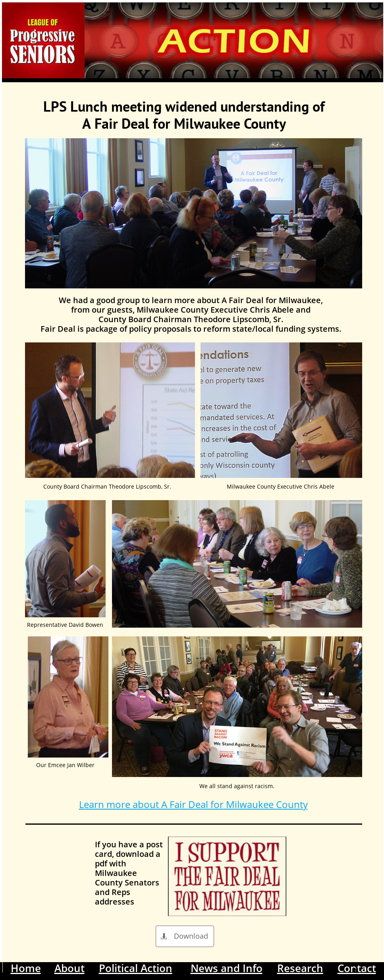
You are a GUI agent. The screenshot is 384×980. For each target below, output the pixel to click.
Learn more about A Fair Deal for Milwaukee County (193, 804)
